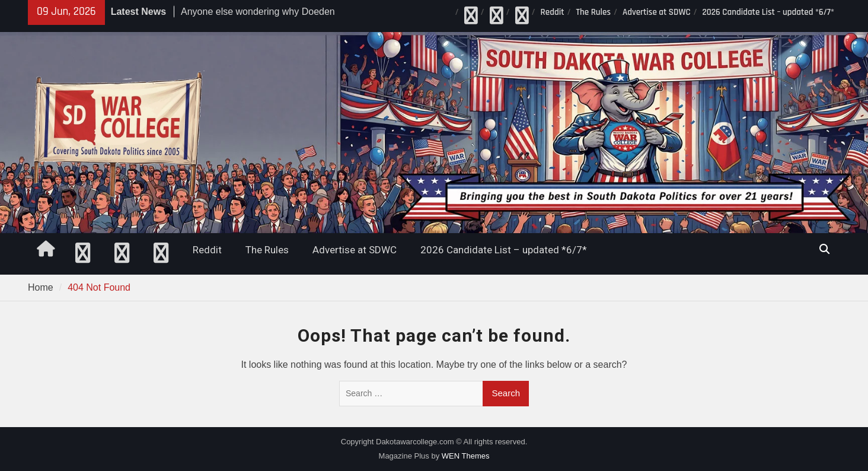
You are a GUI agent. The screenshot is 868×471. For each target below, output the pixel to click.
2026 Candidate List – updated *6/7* (768, 12)
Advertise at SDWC (657, 12)
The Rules (593, 12)
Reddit (553, 12)
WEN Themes (466, 456)
